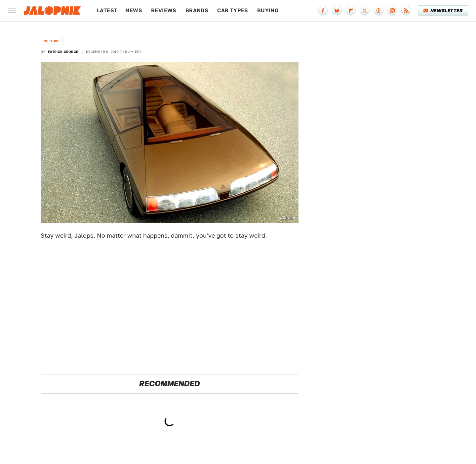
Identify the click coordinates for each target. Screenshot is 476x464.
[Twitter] (365, 11)
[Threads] (378, 11)
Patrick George (63, 52)
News (134, 10)
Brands (197, 10)
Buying (268, 10)
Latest (107, 10)
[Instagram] (392, 11)
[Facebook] (323, 11)
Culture (52, 41)
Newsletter (443, 11)
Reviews (164, 10)
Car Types (233, 10)
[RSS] (406, 11)
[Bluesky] (337, 11)
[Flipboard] (351, 11)
